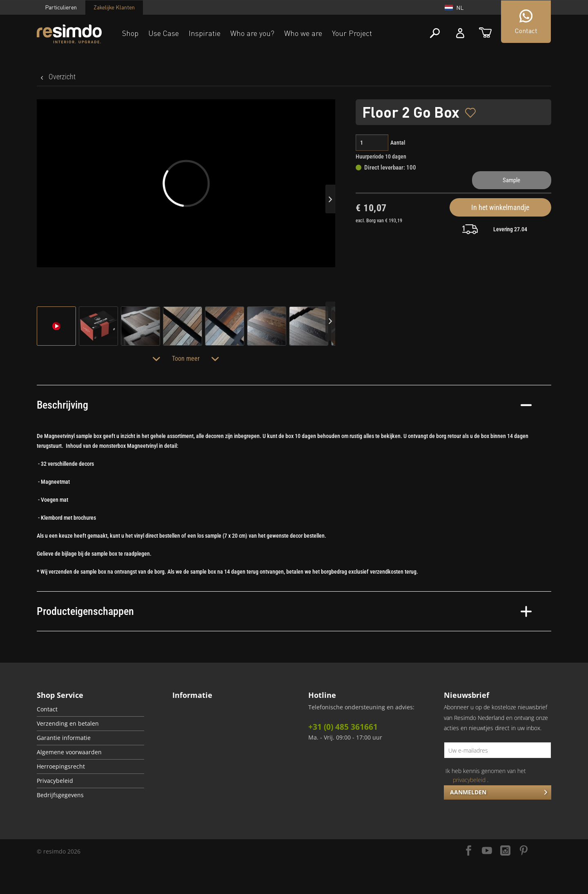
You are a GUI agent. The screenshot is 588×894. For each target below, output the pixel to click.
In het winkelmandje (500, 207)
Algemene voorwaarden (69, 752)
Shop (130, 33)
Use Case (164, 33)
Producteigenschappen (284, 611)
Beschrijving (284, 405)
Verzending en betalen (68, 724)
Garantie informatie (64, 738)
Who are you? (252, 33)
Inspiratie (205, 33)
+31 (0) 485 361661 (343, 727)
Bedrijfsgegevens (60, 795)
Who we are (303, 33)
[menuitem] (90, 710)
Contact (47, 709)
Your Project (352, 33)
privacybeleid (469, 780)
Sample (511, 180)
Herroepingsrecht (61, 767)
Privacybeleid (55, 781)
